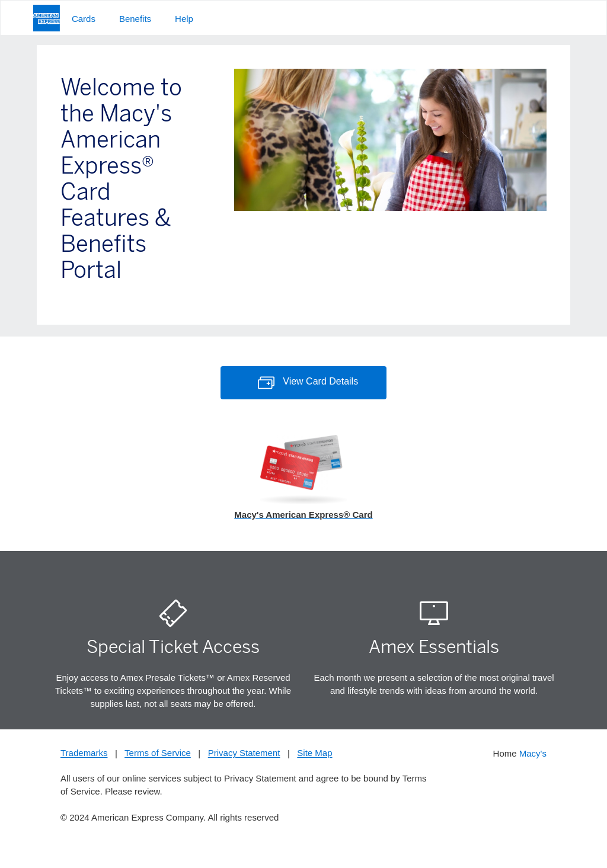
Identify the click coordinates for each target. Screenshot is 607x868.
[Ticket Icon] (173, 614)
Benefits (135, 19)
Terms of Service (158, 753)
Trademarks (84, 753)
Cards (84, 19)
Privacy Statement (244, 753)
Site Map (314, 753)
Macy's (533, 753)
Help (184, 19)
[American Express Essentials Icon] (434, 614)
